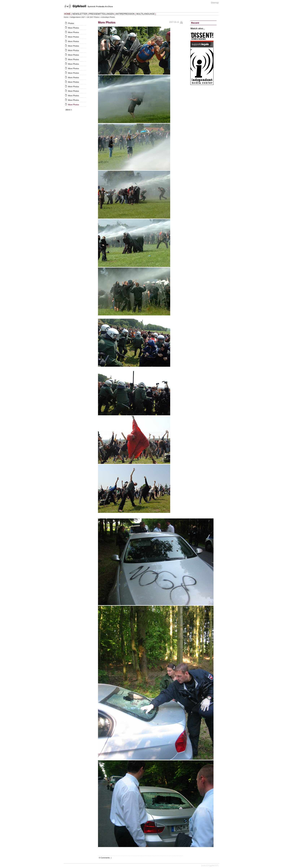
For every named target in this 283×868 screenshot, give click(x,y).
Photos (71, 23)
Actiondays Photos (108, 17)
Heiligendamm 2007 (78, 17)
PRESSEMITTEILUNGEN (101, 14)
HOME (67, 14)
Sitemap (215, 3)
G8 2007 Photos (93, 17)
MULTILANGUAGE (146, 14)
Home (66, 17)
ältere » (69, 110)
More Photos (73, 28)
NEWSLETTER (80, 14)
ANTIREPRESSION (125, 14)
